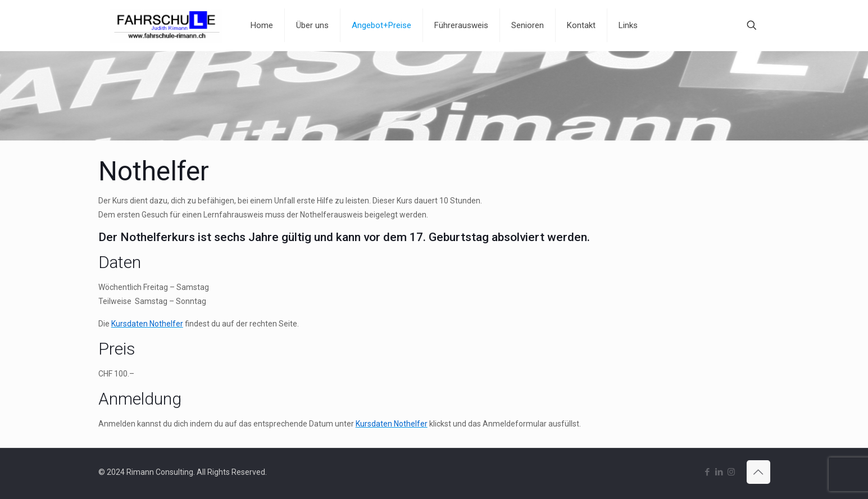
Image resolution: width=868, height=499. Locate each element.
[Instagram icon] (731, 472)
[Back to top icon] (758, 472)
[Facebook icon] (708, 472)
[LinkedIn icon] (719, 472)
